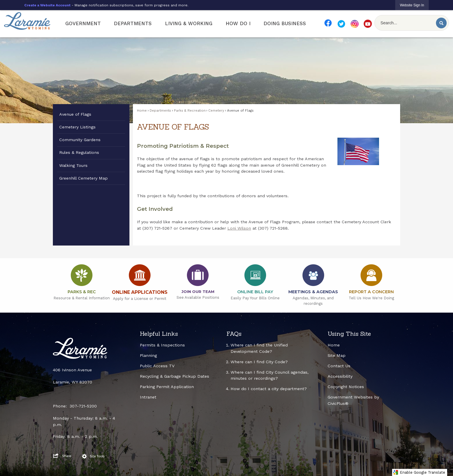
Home (142, 110)
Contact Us (339, 366)
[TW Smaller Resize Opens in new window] (341, 24)
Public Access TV (157, 366)
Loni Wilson (239, 228)
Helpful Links (159, 334)
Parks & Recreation (190, 110)
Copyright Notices (346, 387)
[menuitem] (83, 24)
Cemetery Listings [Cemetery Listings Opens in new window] (77, 127)
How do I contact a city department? (269, 389)
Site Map (337, 355)
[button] (441, 23)
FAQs (234, 334)
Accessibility (340, 376)
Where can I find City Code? (259, 362)
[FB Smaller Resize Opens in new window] (328, 23)
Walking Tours (73, 165)
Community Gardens (80, 140)
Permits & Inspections (162, 345)
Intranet (148, 397)
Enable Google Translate (419, 472)
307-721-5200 (83, 406)
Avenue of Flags (75, 114)
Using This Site (349, 334)
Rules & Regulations (79, 152)
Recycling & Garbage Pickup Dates (174, 376)
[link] (412, 5)
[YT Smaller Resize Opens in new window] (368, 24)
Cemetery (216, 110)
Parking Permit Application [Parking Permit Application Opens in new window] (167, 387)
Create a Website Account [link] (47, 5)
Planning (148, 355)
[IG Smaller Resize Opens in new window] (354, 24)
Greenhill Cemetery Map (83, 178)
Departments (160, 110)
